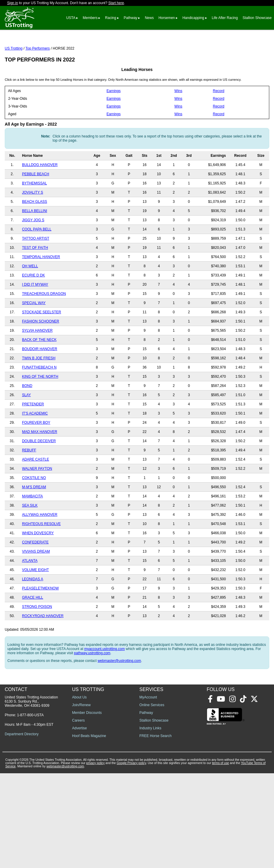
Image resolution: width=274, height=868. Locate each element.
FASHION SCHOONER (40, 348)
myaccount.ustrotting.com (105, 675)
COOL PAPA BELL (37, 256)
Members (90, 18)
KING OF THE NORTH (40, 403)
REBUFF (29, 477)
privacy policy (95, 858)
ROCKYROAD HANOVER (43, 642)
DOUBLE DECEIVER (39, 467)
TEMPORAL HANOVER (41, 283)
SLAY (26, 421)
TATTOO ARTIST (36, 265)
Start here (116, 3)
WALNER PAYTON (37, 495)
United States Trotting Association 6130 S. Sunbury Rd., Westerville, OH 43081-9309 (31, 796)
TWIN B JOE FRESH (39, 385)
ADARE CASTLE (35, 486)
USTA (71, 18)
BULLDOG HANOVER (40, 191)
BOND (27, 412)
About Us (79, 792)
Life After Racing (225, 18)
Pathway (130, 18)
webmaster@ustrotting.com (119, 687)
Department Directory (22, 829)
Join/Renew (81, 800)
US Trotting (14, 75)
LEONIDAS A (32, 605)
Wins (178, 117)
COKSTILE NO (34, 504)
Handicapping (193, 18)
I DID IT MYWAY (35, 311)
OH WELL (30, 293)
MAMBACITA (32, 523)
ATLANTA (30, 587)
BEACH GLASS (35, 228)
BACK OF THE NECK (39, 366)
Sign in (13, 3)
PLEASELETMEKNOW (40, 615)
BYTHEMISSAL (34, 210)
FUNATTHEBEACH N (39, 394)
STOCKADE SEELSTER (42, 339)
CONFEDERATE (35, 569)
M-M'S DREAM (34, 513)
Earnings (113, 117)
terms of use (220, 858)
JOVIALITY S (32, 219)
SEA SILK (30, 532)
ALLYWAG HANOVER (40, 541)
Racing (110, 18)
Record (219, 117)
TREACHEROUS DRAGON (44, 320)
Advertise (79, 823)
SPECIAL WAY (34, 329)
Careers (78, 815)
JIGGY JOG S (33, 246)
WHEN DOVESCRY (38, 559)
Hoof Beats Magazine (89, 831)
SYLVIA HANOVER (37, 357)
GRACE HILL (32, 624)
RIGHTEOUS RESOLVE (41, 550)
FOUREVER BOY (36, 449)
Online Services (152, 800)
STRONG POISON (37, 633)
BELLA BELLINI (35, 237)
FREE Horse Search (156, 831)
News (149, 18)
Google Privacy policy (131, 858)
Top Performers (38, 75)
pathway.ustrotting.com (92, 679)
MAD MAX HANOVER (40, 458)
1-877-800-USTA (30, 810)
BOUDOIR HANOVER (40, 375)
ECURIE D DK (33, 302)
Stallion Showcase (257, 18)
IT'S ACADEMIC (35, 440)
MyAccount (148, 792)
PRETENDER (33, 431)
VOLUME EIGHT (35, 596)
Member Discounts (87, 807)
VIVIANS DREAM (36, 578)
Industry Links (150, 823)
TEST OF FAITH (35, 274)
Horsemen (167, 18)
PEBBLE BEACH (35, 200)
